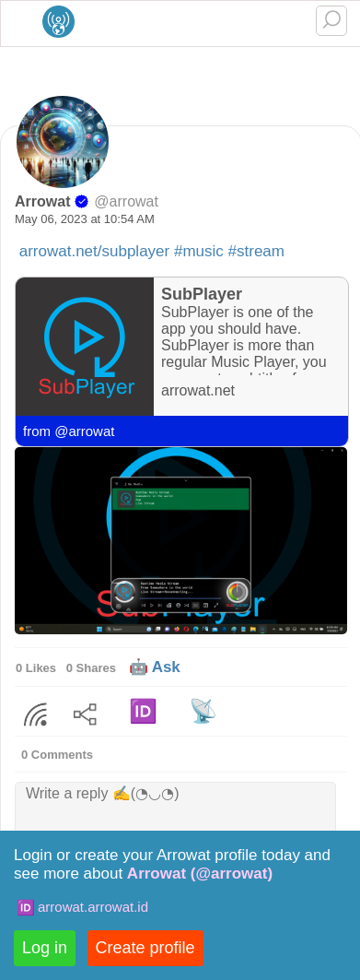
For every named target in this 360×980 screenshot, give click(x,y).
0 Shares (91, 668)
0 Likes (36, 668)
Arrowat (42, 201)
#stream (256, 251)
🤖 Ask (155, 667)
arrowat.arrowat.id (93, 907)
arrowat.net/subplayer (94, 251)
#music (199, 251)
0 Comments (57, 755)
